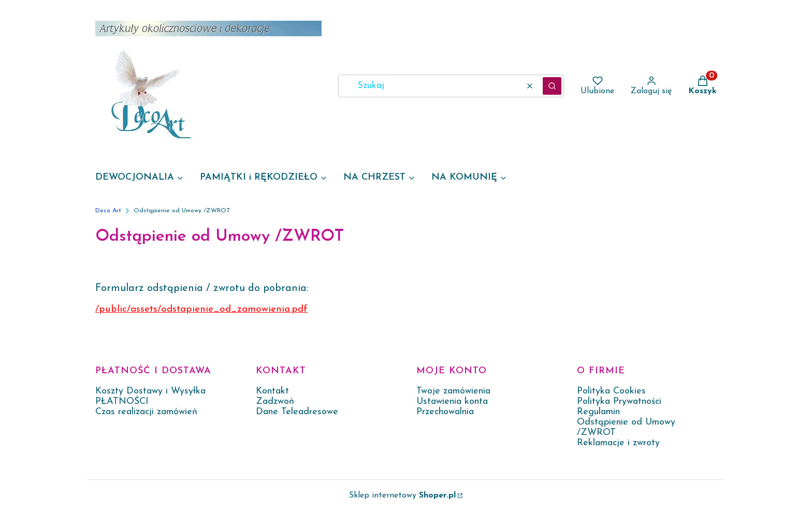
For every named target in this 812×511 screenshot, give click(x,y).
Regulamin (598, 412)
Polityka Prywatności (619, 401)
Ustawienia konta (452, 401)
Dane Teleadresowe (297, 412)
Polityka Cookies (611, 391)
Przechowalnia (445, 412)
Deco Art (108, 211)
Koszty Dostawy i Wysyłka (150, 391)
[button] (552, 86)
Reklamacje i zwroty (618, 443)
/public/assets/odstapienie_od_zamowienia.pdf (201, 309)
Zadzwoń (275, 401)
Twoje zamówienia (453, 391)
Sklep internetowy (402, 495)
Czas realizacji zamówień (146, 412)
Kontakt (272, 391)
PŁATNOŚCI (122, 401)
